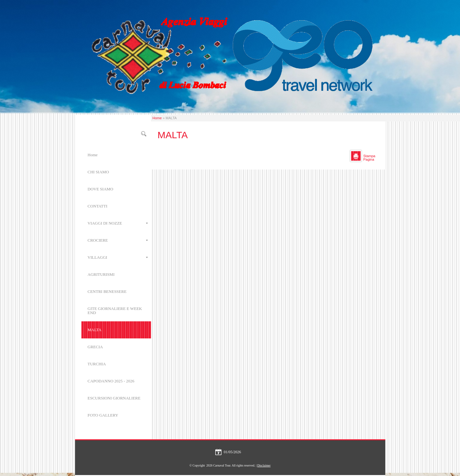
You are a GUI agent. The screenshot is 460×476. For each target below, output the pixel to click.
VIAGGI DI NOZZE (118, 223)
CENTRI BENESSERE (107, 291)
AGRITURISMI (101, 274)
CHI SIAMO (98, 172)
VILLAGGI (118, 257)
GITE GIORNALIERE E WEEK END (115, 311)
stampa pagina (369, 158)
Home (157, 118)
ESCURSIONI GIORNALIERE (114, 398)
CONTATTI (98, 206)
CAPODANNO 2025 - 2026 (111, 381)
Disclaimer (264, 465)
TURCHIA (97, 364)
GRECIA (95, 347)
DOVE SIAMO (101, 189)
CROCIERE (118, 240)
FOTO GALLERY (103, 415)
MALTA (95, 330)
